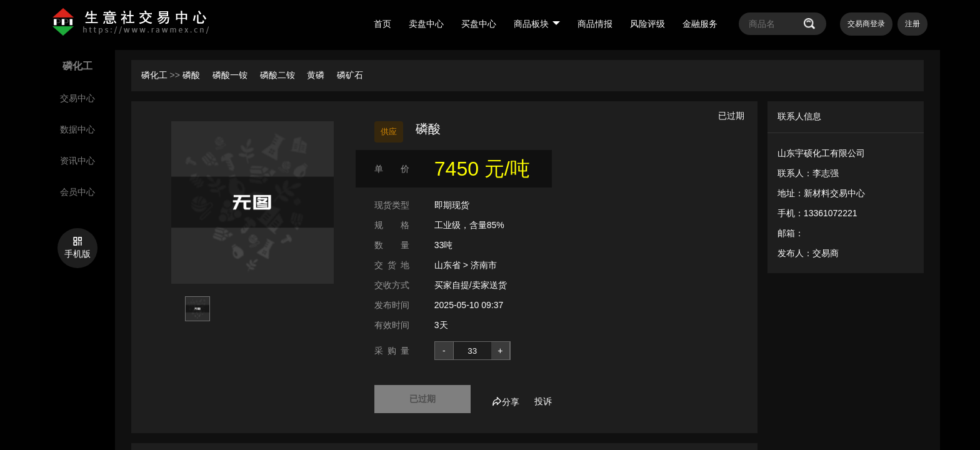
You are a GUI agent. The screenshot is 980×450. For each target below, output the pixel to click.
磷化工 (154, 75)
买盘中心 (479, 24)
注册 (912, 24)
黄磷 (317, 75)
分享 (506, 402)
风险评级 (647, 24)
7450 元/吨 (482, 169)
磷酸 (192, 75)
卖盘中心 (426, 24)
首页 (382, 24)
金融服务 (700, 24)
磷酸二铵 (279, 75)
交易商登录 (866, 24)
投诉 (543, 401)
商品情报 (595, 24)
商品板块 (537, 24)
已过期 (422, 399)
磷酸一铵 (231, 75)
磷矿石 (350, 75)
